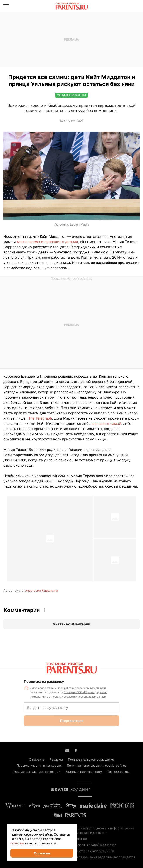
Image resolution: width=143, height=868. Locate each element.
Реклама (56, 759)
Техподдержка (118, 772)
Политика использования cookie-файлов (97, 765)
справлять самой (106, 423)
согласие (17, 843)
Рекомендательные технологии (37, 772)
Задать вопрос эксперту (84, 772)
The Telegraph (40, 418)
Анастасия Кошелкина (42, 590)
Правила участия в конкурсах (39, 765)
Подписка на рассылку (44, 681)
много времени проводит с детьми (48, 242)
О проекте (37, 759)
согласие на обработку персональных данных (74, 688)
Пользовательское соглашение (91, 759)
